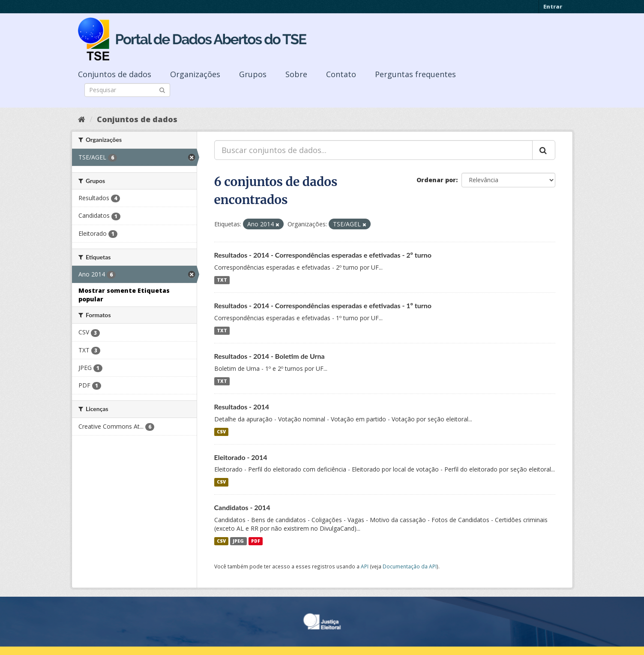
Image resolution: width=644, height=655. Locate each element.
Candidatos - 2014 (242, 507)
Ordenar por (436, 180)
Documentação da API (410, 566)
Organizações (195, 74)
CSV (221, 432)
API (365, 566)
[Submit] (162, 89)
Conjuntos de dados (115, 74)
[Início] (82, 119)
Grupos (253, 74)
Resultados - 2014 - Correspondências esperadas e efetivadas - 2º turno (323, 255)
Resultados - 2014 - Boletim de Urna (270, 356)
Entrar (553, 6)
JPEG (238, 541)
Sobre (296, 74)
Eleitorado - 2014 (241, 457)
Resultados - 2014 (242, 407)
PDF (256, 541)
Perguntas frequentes (415, 74)
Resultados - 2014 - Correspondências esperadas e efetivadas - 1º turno (323, 305)
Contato (341, 74)
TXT (222, 280)
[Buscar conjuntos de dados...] (373, 150)
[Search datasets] (127, 90)
